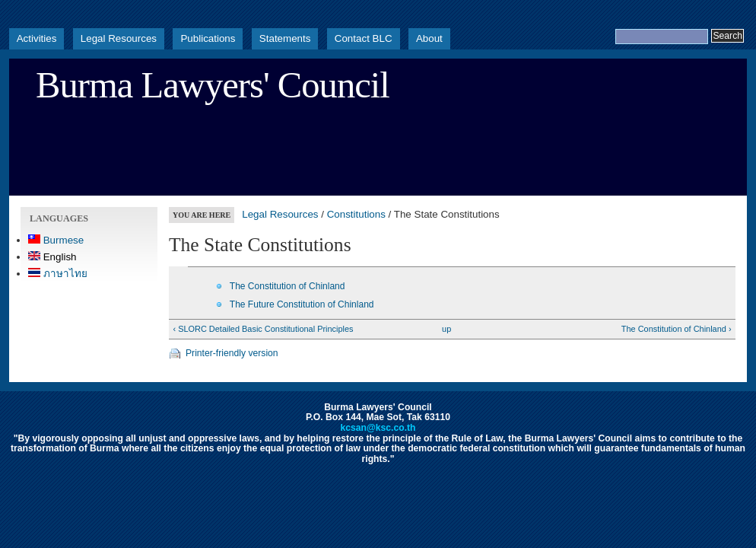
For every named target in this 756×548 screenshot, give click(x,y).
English (52, 257)
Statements (285, 38)
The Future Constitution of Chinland (302, 304)
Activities (37, 38)
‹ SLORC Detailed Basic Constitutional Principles (263, 329)
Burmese (56, 240)
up (446, 329)
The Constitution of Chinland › (677, 329)
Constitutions (356, 214)
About (429, 38)
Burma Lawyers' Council (213, 85)
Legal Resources (119, 38)
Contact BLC (364, 38)
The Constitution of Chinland (287, 286)
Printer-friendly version (232, 353)
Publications (208, 38)
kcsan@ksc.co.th (378, 428)
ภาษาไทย (58, 274)
